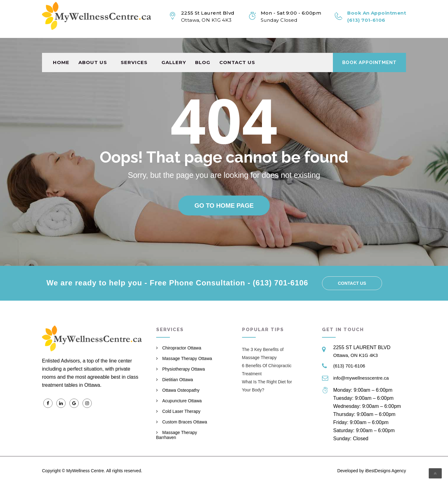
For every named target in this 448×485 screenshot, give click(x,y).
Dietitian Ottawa (178, 380)
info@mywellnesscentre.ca (361, 378)
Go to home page (224, 206)
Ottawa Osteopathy (181, 390)
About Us (93, 47)
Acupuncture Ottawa (182, 401)
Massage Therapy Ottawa (187, 358)
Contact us (237, 47)
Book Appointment (369, 48)
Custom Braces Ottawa (185, 422)
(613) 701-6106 (349, 366)
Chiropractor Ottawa (182, 348)
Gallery (174, 47)
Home (61, 47)
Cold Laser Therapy (182, 411)
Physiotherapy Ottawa (184, 369)
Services (134, 47)
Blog (203, 47)
